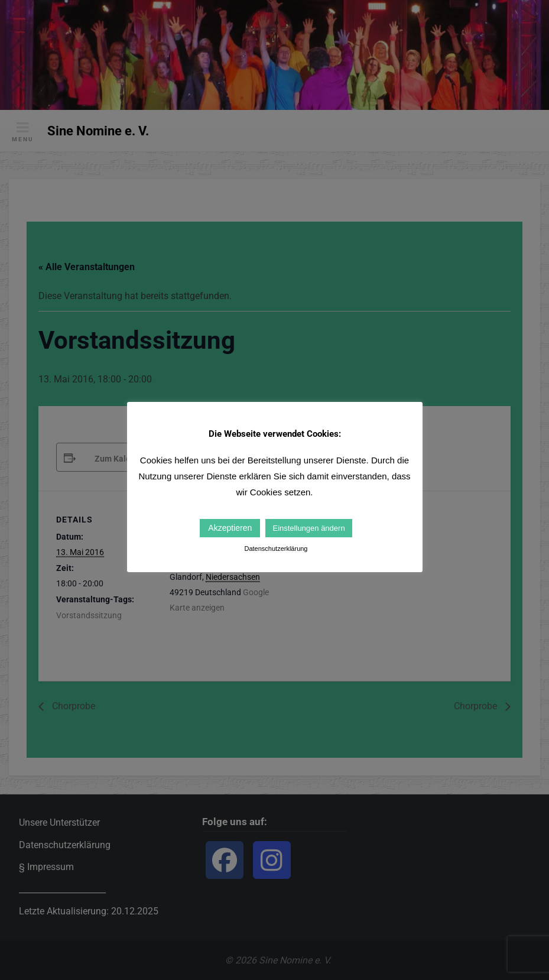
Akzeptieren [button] (230, 528)
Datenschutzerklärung (276, 549)
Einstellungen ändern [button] (308, 528)
